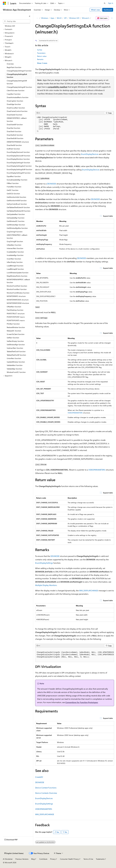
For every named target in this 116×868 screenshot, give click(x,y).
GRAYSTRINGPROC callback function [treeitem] (17, 237)
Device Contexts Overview (46, 793)
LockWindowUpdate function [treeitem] (18, 273)
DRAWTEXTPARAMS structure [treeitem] (18, 142)
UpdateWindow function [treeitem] (16, 362)
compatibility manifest (57, 87)
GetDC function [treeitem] (13, 190)
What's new (96, 10)
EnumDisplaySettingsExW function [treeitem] (19, 169)
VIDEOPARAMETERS (75, 413)
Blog (33, 859)
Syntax (40, 50)
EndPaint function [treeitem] (13, 149)
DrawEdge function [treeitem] (14, 104)
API (65, 18)
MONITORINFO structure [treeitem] (16, 296)
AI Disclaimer (8, 859)
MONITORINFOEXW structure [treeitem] (18, 303)
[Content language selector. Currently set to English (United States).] (14, 853)
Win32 (59, 18)
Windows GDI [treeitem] (10, 26)
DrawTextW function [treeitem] (14, 145)
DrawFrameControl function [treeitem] (17, 111)
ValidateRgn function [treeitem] (14, 369)
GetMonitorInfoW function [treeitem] (17, 200)
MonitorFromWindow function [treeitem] (18, 293)
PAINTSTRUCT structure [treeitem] (16, 314)
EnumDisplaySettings (44, 563)
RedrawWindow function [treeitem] (16, 327)
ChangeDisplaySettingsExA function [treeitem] (17, 76)
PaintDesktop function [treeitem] (15, 310)
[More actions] (112, 18)
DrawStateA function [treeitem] (14, 115)
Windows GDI (74, 18)
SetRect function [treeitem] (13, 338)
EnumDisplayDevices (90, 154)
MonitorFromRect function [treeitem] (17, 289)
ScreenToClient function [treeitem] (16, 334)
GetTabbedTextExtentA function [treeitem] (18, 207)
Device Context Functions (46, 788)
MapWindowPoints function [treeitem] (17, 276)
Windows (45, 18)
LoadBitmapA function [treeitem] (15, 266)
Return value (42, 56)
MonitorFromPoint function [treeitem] (17, 286)
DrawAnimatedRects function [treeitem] (18, 97)
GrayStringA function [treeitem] (15, 232)
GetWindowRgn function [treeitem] (16, 225)
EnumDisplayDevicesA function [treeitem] (18, 152)
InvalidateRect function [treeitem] (15, 252)
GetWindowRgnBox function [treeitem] (17, 228)
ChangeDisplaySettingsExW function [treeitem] (17, 82)
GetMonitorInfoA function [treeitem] (16, 197)
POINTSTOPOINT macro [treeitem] (16, 317)
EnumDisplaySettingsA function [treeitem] (18, 163)
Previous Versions (22, 859)
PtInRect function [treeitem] (13, 324)
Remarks (40, 59)
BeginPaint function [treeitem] (14, 67)
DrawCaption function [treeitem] (15, 101)
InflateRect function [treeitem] (14, 245)
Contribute (43, 859)
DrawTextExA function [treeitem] (15, 135)
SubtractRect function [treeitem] (15, 348)
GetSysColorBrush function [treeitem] (17, 204)
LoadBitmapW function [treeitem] (15, 269)
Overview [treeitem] (10, 64)
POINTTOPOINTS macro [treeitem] (16, 320)
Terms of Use (88, 859)
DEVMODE (51, 184)
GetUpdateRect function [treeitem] (16, 214)
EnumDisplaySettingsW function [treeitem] (19, 173)
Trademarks (100, 859)
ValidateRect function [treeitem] (15, 365)
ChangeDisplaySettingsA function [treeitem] (19, 71)
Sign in (111, 3)
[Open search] (105, 3)
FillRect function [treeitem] (13, 183)
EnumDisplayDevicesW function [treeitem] (18, 156)
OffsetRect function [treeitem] (14, 307)
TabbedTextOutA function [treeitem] (16, 351)
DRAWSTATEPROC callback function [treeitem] (17, 120)
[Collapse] (30, 16)
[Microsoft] (4, 3)
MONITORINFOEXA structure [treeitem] (18, 300)
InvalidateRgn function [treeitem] (15, 255)
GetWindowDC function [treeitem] (16, 221)
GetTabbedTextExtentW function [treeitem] (19, 211)
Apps (52, 18)
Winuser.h (86, 18)
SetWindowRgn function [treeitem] (16, 345)
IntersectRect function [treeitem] (15, 248)
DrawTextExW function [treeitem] (15, 138)
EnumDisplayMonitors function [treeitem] (18, 159)
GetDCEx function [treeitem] (13, 194)
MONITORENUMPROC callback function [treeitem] (18, 281)
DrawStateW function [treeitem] (15, 124)
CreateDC (39, 777)
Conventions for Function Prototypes (82, 702)
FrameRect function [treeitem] (14, 187)
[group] (75, 655)
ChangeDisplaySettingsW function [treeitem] (19, 87)
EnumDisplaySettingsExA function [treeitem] (19, 166)
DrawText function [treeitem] (13, 128)
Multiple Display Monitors (46, 585)
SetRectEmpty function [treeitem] (15, 341)
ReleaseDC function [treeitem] (14, 331)
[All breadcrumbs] (37, 18)
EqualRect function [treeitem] (14, 176)
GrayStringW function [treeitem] (15, 241)
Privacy (53, 859)
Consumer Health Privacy (69, 859)
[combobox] (17, 21)
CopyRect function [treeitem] (14, 94)
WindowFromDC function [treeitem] (16, 372)
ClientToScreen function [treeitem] (16, 90)
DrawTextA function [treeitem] (14, 131)
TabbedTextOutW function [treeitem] (16, 355)
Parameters (41, 53)
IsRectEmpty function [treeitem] (15, 262)
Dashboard (108, 10)
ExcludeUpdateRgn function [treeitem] (17, 180)
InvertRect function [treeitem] (14, 259)
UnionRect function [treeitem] (14, 358)
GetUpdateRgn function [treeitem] (16, 218)
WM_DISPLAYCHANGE (89, 590)
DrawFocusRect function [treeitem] (16, 108)
